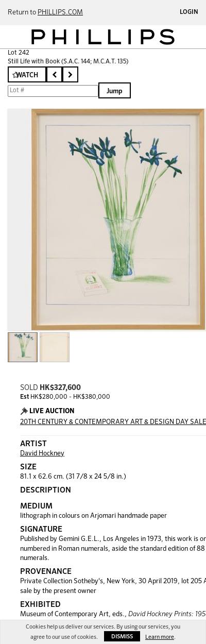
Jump (115, 91)
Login (189, 12)
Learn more (160, 637)
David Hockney (42, 454)
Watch (27, 75)
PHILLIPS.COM (60, 13)
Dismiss (122, 637)
